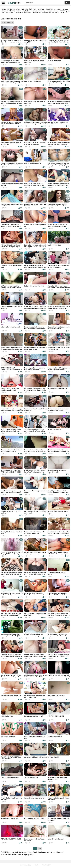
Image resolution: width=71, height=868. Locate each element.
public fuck (56, 13)
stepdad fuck (26, 11)
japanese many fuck (52, 11)
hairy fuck (34, 11)
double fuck (49, 9)
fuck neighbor (46, 13)
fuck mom (33, 9)
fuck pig (4, 9)
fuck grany (65, 9)
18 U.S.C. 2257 (47, 865)
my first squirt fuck (14, 9)
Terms (37, 865)
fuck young (42, 11)
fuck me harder (10, 13)
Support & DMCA (25, 865)
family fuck (41, 9)
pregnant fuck (37, 13)
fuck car (19, 11)
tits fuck (12, 11)
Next (40, 848)
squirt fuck (64, 13)
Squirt (14, 3)
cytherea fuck (58, 9)
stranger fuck (19, 13)
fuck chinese (28, 13)
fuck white (25, 9)
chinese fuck (4, 11)
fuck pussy (63, 11)
